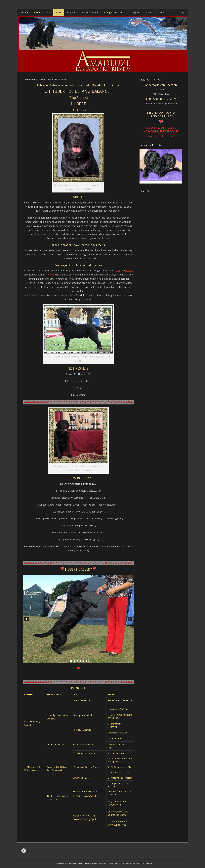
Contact (162, 13)
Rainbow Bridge (90, 13)
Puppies (72, 13)
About (37, 13)
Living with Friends (114, 13)
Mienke (49, 275)
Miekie (129, 270)
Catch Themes (145, 864)
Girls (48, 13)
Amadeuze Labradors (79, 864)
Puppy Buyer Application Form (161, 136)
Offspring (135, 13)
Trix (118, 270)
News (149, 13)
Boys (59, 13)
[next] (130, 619)
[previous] (26, 619)
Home (25, 13)
